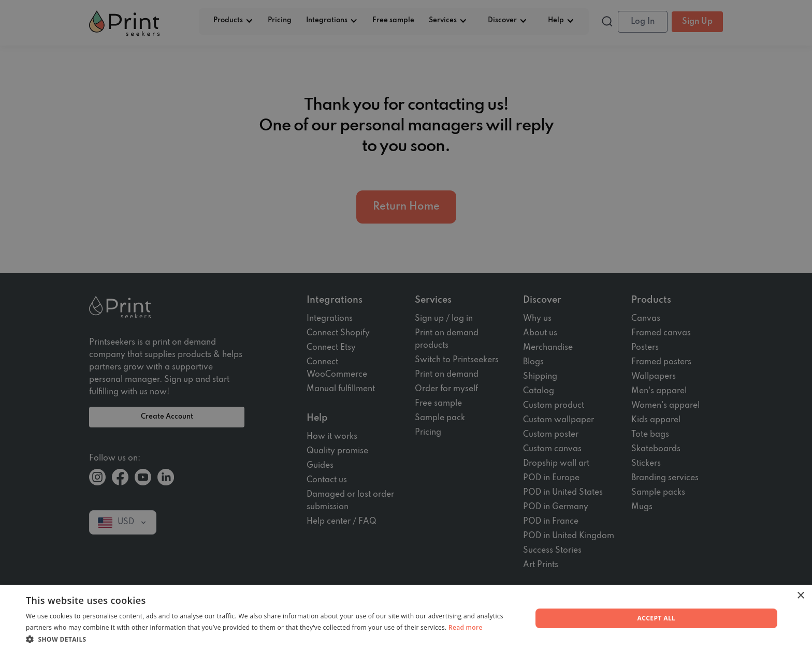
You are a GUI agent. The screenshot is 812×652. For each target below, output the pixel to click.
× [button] (800, 596)
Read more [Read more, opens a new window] (466, 627)
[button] (271, 639)
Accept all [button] (657, 618)
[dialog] (406, 326)
